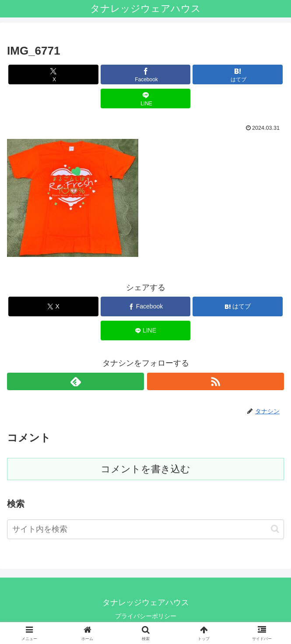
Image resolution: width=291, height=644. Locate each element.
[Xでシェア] (53, 74)
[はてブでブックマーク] (238, 74)
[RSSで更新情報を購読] (216, 381)
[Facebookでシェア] (146, 74)
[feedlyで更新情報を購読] (75, 381)
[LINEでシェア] (146, 99)
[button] (275, 529)
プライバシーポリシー (146, 616)
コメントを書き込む (145, 469)
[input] (145, 529)
